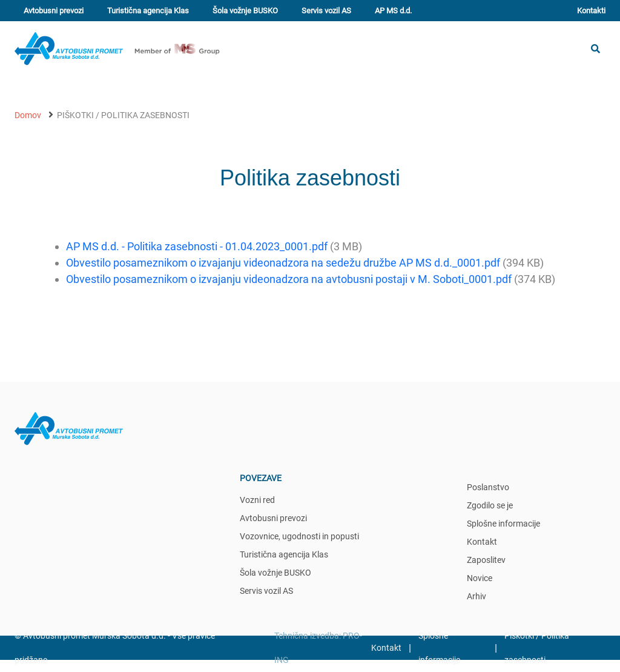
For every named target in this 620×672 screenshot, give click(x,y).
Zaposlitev (486, 560)
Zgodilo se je (490, 505)
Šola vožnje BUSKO (245, 11)
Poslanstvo (488, 487)
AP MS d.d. (393, 11)
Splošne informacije (503, 524)
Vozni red (257, 500)
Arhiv (477, 596)
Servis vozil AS (326, 11)
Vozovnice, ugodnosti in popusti (299, 536)
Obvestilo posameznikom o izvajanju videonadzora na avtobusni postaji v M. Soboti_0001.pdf (289, 279)
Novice (480, 578)
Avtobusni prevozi (54, 11)
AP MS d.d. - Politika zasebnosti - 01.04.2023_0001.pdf (197, 246)
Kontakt (482, 542)
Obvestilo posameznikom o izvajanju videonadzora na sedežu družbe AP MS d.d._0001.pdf (283, 263)
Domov (28, 115)
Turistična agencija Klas (148, 11)
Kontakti (591, 11)
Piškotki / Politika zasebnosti (123, 115)
